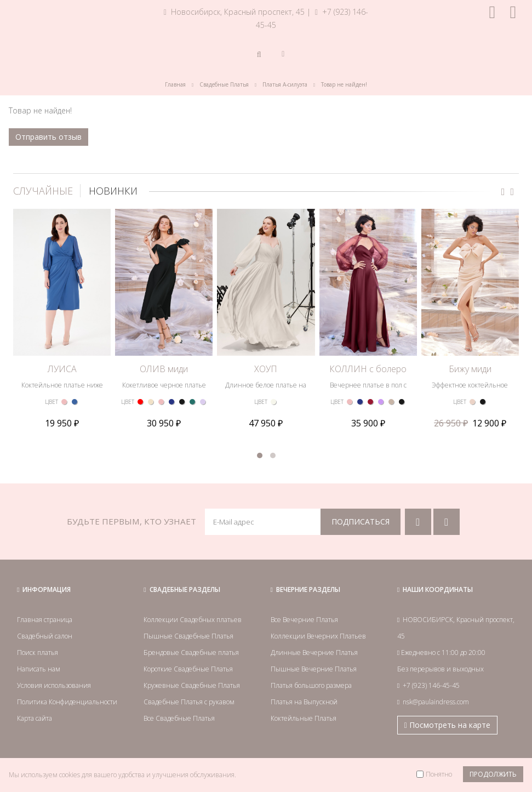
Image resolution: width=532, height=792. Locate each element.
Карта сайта (35, 718)
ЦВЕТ (52, 402)
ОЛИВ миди (164, 369)
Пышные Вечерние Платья (314, 669)
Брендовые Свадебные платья (191, 653)
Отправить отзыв (48, 137)
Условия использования (54, 685)
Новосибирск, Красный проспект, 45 (234, 12)
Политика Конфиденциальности (67, 702)
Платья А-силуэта (285, 84)
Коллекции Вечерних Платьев (318, 636)
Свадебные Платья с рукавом (189, 702)
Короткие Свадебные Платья (188, 669)
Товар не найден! (344, 84)
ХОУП (266, 369)
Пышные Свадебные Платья (188, 636)
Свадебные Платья (224, 84)
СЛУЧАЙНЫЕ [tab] (43, 191)
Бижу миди (470, 369)
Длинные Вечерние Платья (314, 653)
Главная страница (45, 620)
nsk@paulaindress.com (436, 702)
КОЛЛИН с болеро (368, 369)
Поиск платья (38, 653)
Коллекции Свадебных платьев (193, 620)
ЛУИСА (62, 369)
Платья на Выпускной (304, 702)
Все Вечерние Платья (304, 620)
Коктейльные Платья (304, 718)
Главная (175, 84)
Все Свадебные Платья (179, 718)
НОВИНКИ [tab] (113, 191)
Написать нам (39, 669)
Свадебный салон (45, 636)
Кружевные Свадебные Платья (192, 685)
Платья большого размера (311, 685)
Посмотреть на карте (447, 725)
